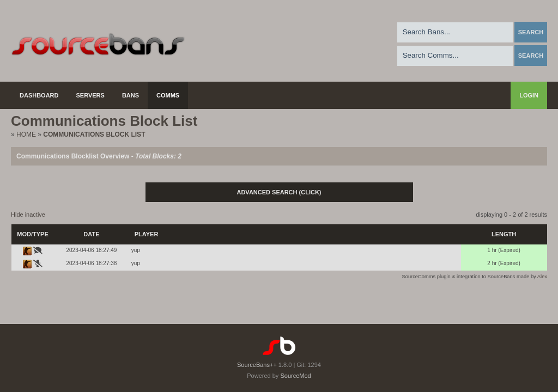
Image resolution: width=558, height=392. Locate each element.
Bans (131, 95)
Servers (90, 95)
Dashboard (39, 95)
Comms (168, 95)
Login (529, 95)
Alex (542, 277)
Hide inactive (28, 215)
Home (26, 134)
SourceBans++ (257, 365)
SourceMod (295, 376)
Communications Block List (94, 134)
